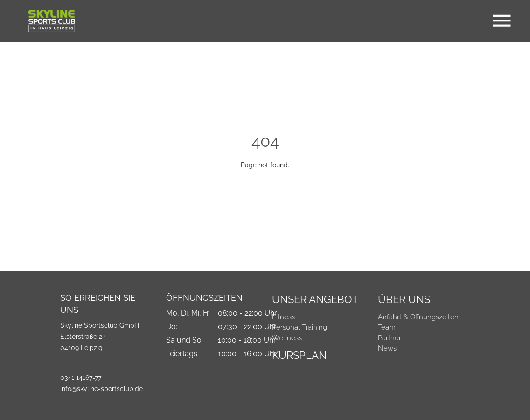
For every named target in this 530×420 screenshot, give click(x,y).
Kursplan (299, 355)
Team (387, 327)
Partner (390, 338)
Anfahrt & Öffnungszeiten (418, 317)
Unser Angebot (315, 299)
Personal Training (300, 327)
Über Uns (404, 299)
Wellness (287, 338)
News (387, 348)
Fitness (283, 317)
